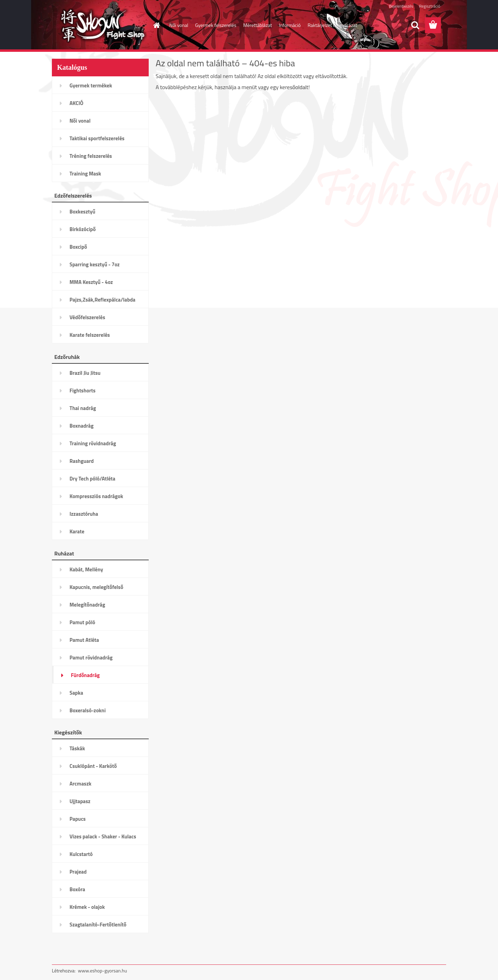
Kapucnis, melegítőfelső (96, 587)
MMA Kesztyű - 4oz (91, 282)
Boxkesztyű (82, 212)
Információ (290, 25)
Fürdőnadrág (85, 675)
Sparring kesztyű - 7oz (95, 264)
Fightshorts (82, 391)
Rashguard (82, 461)
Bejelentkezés (401, 6)
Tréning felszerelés (91, 156)
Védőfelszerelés (87, 317)
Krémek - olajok (87, 907)
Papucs (78, 819)
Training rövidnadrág (93, 443)
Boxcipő (78, 247)
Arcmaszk (80, 784)
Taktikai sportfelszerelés (97, 138)
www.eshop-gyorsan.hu (102, 971)
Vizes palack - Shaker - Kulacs (103, 836)
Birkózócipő (83, 229)
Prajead (78, 872)
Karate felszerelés (90, 335)
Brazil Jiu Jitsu (85, 373)
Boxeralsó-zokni (88, 710)
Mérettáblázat (257, 25)
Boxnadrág (82, 426)
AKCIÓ (76, 103)
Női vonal (179, 25)
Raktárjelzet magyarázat (332, 25)
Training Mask (85, 174)
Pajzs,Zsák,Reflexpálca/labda (103, 300)
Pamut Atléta (84, 640)
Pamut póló (82, 622)
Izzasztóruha (84, 514)
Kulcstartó (81, 854)
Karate (77, 531)
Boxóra (77, 889)
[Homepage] (156, 25)
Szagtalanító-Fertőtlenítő (98, 925)
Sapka (76, 693)
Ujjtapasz (80, 801)
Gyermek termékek (91, 85)
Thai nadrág (83, 408)
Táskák (77, 748)
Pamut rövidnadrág (91, 658)
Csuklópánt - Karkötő (93, 766)
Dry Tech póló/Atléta (93, 479)
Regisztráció (430, 6)
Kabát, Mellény (86, 569)
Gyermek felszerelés (216, 25)
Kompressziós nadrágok (96, 496)
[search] (415, 25)
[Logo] (99, 26)
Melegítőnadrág (87, 605)
